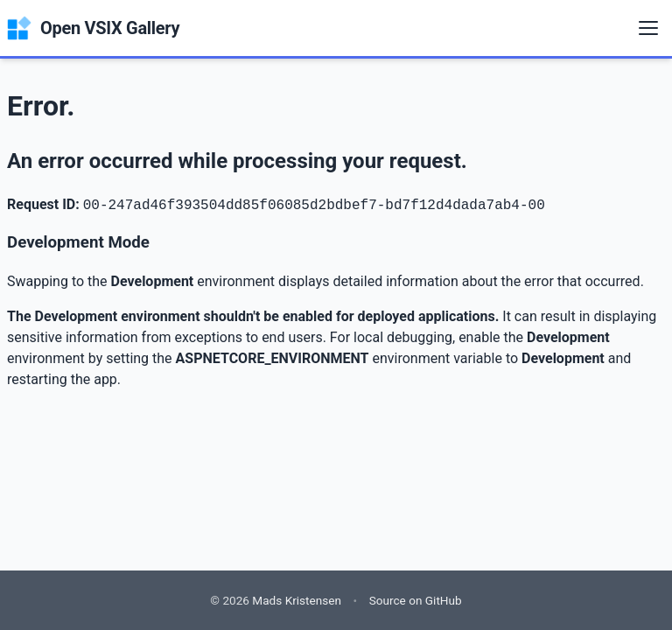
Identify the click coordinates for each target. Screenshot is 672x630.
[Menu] (648, 28)
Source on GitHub (416, 600)
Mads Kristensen (297, 600)
